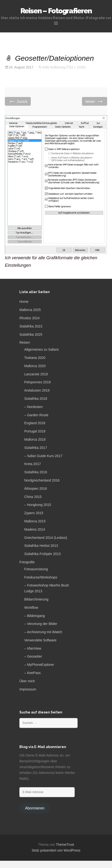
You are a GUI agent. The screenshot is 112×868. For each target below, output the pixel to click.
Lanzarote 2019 (36, 374)
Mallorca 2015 (35, 521)
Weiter (95, 101)
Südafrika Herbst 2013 (41, 546)
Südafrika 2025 (31, 334)
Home (24, 302)
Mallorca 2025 (30, 310)
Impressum (28, 689)
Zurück (18, 101)
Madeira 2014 (35, 529)
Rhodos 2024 (29, 318)
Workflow (31, 608)
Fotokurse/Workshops (41, 577)
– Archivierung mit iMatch (43, 632)
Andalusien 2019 (37, 390)
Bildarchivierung (36, 599)
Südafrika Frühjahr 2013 (42, 554)
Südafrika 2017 (36, 448)
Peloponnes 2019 (37, 382)
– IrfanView (33, 648)
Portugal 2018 (35, 431)
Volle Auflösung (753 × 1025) (64, 67)
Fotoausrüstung (36, 569)
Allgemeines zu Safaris (41, 349)
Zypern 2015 (34, 513)
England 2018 (35, 423)
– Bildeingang (35, 616)
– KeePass (32, 673)
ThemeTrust (65, 845)
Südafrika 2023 (31, 326)
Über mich (27, 681)
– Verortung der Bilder (41, 624)
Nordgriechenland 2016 (42, 480)
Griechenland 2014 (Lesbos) (46, 538)
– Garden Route (36, 415)
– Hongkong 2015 (38, 505)
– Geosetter (33, 656)
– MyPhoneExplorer (39, 665)
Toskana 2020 (35, 358)
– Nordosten (33, 407)
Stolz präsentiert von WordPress (56, 850)
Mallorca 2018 (35, 439)
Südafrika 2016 (36, 472)
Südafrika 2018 (36, 399)
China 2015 (33, 497)
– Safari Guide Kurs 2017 (43, 456)
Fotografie (27, 562)
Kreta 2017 (33, 464)
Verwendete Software (40, 640)
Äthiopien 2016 (36, 489)
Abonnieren (35, 808)
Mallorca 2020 (35, 366)
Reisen (25, 342)
